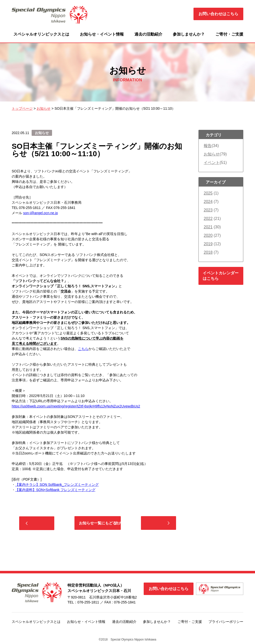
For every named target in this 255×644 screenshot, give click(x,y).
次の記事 (154, 523)
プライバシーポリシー (226, 623)
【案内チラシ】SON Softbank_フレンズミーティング (57, 485)
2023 (208, 210)
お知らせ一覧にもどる (98, 523)
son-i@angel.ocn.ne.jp (41, 213)
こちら (83, 349)
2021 (208, 227)
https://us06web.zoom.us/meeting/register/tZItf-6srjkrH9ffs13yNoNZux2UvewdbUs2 (76, 406)
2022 (208, 219)
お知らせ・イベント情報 (102, 34)
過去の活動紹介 (148, 34)
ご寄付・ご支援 (229, 34)
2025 (208, 193)
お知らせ (212, 154)
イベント (212, 163)
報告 (208, 146)
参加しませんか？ (189, 34)
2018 (208, 252)
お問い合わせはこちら (218, 14)
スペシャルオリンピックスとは (41, 34)
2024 (208, 202)
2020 (208, 235)
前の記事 (42, 524)
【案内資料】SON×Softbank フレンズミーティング (55, 490)
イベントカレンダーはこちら (221, 276)
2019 (208, 244)
